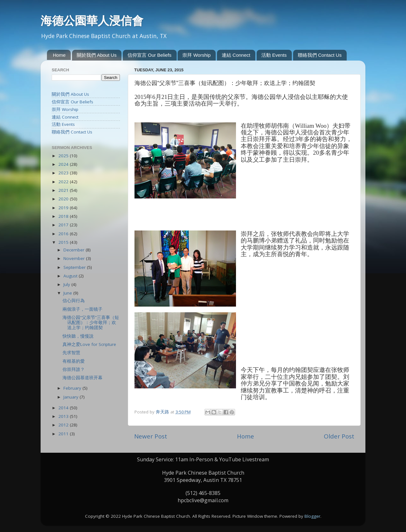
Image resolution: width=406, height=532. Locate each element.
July (67, 284)
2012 (64, 425)
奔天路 (163, 412)
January (72, 397)
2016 (64, 234)
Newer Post (151, 436)
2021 (64, 190)
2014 (64, 408)
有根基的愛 (74, 361)
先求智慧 (71, 353)
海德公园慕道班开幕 (82, 378)
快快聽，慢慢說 (78, 336)
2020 (64, 199)
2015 (64, 242)
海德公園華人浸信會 (92, 21)
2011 (64, 434)
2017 (64, 225)
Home (59, 55)
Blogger (312, 516)
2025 (64, 156)
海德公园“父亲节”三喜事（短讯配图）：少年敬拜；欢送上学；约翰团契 (91, 322)
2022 (64, 182)
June (68, 293)
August (71, 276)
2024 (64, 164)
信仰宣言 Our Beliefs (149, 55)
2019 (64, 208)
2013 (64, 416)
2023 (64, 173)
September (75, 267)
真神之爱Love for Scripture (89, 344)
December (75, 250)
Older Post (339, 436)
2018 (64, 216)
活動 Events (274, 55)
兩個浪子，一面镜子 (82, 309)
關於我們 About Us (97, 55)
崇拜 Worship (196, 55)
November (75, 258)
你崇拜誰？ (74, 369)
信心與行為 (74, 301)
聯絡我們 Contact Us (320, 55)
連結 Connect (236, 55)
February (73, 388)
